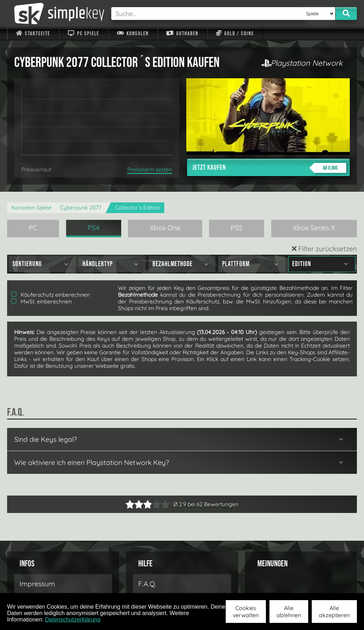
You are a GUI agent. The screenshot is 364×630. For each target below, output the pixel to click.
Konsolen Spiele (31, 208)
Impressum (37, 584)
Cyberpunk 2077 (81, 208)
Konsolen (133, 34)
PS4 (93, 228)
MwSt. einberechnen (42, 301)
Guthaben (182, 34)
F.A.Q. (147, 584)
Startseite (33, 34)
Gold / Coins (235, 34)
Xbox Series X (314, 228)
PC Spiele (83, 34)
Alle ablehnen (289, 612)
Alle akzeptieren (334, 612)
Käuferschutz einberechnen (51, 295)
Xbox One (165, 228)
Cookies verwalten (246, 612)
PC (33, 228)
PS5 (237, 228)
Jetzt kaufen (269, 168)
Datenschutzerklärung (73, 620)
